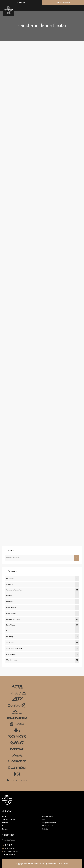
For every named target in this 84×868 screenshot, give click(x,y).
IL (7, 631)
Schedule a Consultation (63, 2)
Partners (5, 826)
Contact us (45, 829)
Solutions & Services (9, 820)
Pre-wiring (10, 637)
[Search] (77, 558)
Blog (43, 820)
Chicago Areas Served (49, 823)
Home (4, 816)
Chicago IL (9, 584)
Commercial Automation (14, 590)
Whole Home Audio (12, 660)
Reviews (5, 829)
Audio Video (10, 578)
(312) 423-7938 (21, 2)
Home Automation (48, 816)
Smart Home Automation (14, 648)
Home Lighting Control (13, 619)
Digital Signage (11, 607)
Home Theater (11, 625)
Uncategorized (11, 654)
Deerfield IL (10, 602)
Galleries (5, 823)
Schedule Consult (47, 826)
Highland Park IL (11, 613)
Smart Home (10, 643)
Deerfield (9, 596)
